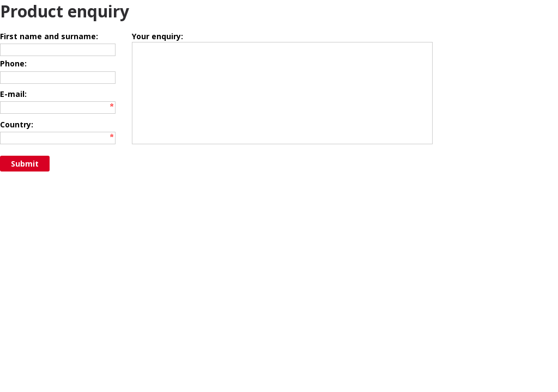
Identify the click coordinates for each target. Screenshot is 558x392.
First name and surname (48, 36)
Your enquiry (156, 36)
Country (16, 141)
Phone (12, 69)
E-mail (12, 105)
